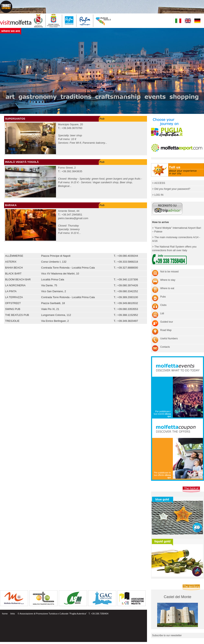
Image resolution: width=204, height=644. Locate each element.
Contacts (165, 347)
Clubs (163, 305)
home (5, 614)
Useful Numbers (169, 339)
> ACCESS (159, 183)
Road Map (166, 330)
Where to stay (168, 280)
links (13, 614)
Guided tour (167, 322)
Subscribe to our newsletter (167, 635)
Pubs (163, 297)
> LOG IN (158, 195)
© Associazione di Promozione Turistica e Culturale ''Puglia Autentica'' (52, 614)
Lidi (162, 313)
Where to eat (167, 288)
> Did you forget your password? (171, 189)
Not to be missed (169, 272)
